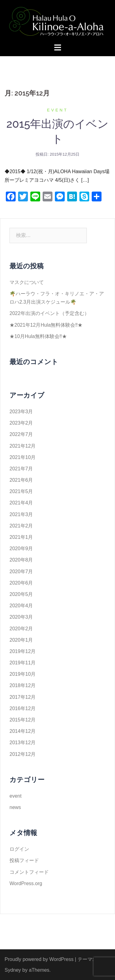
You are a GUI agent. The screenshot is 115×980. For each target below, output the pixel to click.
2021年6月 (21, 480)
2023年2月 (21, 423)
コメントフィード (29, 872)
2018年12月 (23, 685)
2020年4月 (21, 606)
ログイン (19, 849)
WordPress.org (26, 883)
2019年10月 (23, 674)
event (57, 110)
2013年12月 (23, 743)
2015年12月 (23, 720)
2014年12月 (23, 731)
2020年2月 (21, 629)
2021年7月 (21, 469)
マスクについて (27, 282)
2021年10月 (23, 457)
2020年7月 (21, 572)
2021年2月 (21, 526)
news (15, 807)
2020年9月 (21, 548)
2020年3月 (21, 617)
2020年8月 (21, 560)
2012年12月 (23, 754)
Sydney (13, 970)
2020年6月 (21, 583)
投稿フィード (24, 860)
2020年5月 (21, 594)
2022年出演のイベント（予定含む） (49, 313)
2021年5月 (21, 491)
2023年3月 (21, 412)
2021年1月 (21, 537)
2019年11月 (23, 663)
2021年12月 (23, 446)
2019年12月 (23, 651)
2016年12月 (23, 708)
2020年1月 (21, 640)
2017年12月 (23, 697)
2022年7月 (21, 434)
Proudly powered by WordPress (39, 959)
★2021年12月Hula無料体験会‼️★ (46, 325)
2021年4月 (21, 503)
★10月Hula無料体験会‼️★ (38, 336)
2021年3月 (21, 514)
